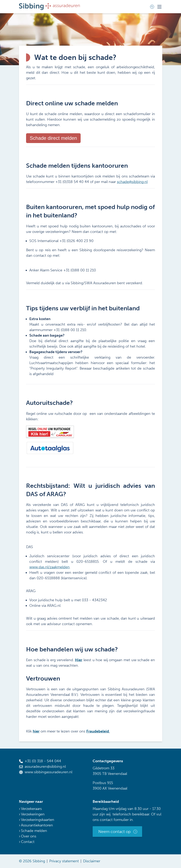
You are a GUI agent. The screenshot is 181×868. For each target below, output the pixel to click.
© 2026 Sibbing (32, 861)
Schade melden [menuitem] (34, 831)
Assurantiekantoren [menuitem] (37, 825)
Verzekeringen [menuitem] (33, 814)
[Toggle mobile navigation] (159, 7)
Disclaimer (92, 861)
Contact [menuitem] (28, 842)
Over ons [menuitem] (29, 836)
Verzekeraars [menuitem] (31, 809)
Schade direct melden (53, 138)
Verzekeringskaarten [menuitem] (38, 820)
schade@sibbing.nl (132, 182)
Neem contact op (115, 832)
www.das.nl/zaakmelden (49, 567)
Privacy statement (64, 861)
